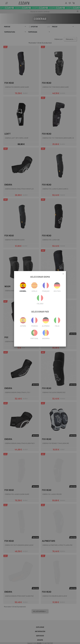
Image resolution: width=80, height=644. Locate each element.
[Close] (63, 274)
